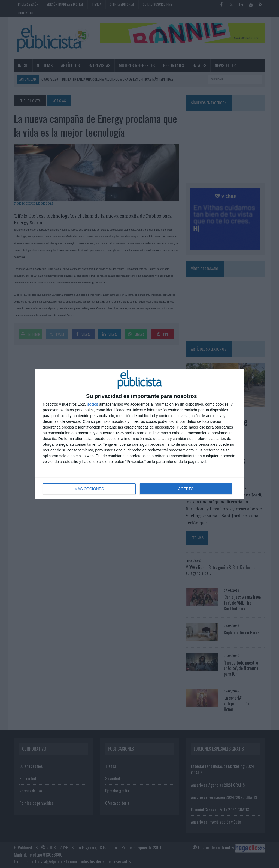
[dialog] (139, 434)
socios (93, 404)
